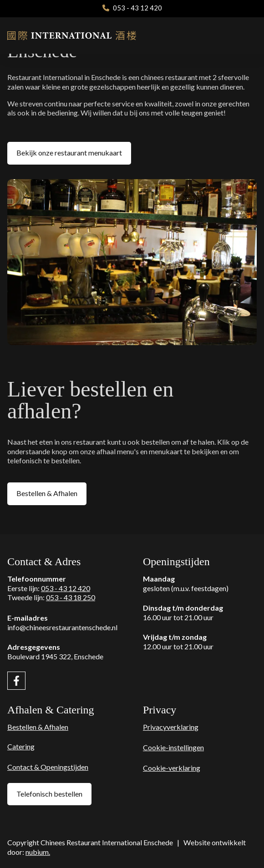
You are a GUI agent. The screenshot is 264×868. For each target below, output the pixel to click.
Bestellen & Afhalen (47, 493)
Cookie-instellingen (173, 747)
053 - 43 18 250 (71, 597)
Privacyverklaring (171, 727)
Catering (21, 746)
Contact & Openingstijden (48, 767)
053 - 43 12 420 (66, 588)
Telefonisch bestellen (49, 794)
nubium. (38, 852)
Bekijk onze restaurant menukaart (69, 153)
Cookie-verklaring (172, 768)
